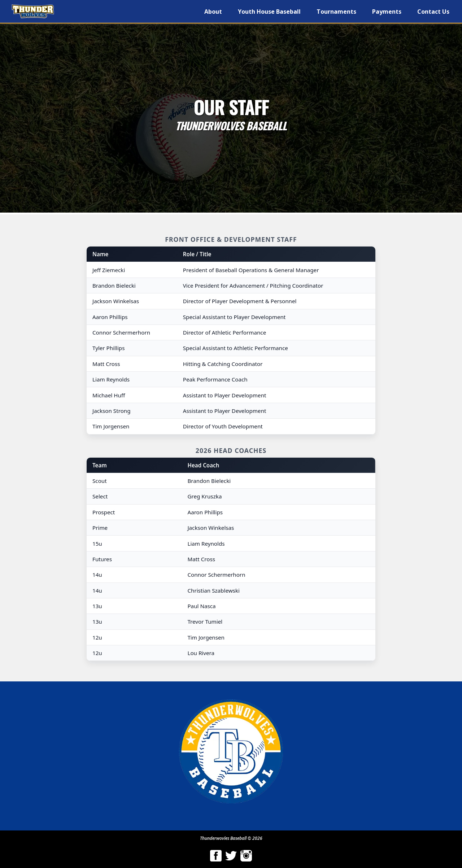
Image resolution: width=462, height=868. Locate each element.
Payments (387, 12)
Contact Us (433, 12)
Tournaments (336, 12)
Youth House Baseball (269, 12)
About (213, 12)
